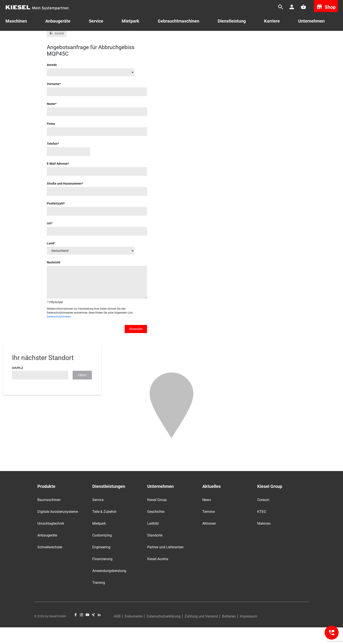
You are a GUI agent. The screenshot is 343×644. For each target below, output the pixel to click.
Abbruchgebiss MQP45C (202, 37)
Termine (209, 528)
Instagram (81, 631)
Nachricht (54, 279)
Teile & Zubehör (104, 528)
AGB (117, 633)
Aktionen (209, 540)
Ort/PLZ (17, 385)
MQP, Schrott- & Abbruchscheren (158, 37)
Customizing (102, 552)
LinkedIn (99, 631)
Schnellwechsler (50, 564)
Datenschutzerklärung (164, 633)
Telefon (52, 160)
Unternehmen (311, 21)
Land (50, 260)
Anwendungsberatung (109, 587)
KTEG (262, 528)
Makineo (264, 540)
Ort (49, 240)
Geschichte (156, 528)
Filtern (82, 392)
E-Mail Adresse (57, 180)
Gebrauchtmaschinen (74, 37)
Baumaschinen (49, 516)
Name (51, 120)
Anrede (52, 81)
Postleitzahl (55, 220)
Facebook (76, 631)
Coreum (263, 516)
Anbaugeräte (47, 552)
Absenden (136, 346)
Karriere (272, 21)
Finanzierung (102, 576)
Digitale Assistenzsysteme (58, 528)
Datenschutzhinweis (59, 333)
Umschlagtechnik (51, 540)
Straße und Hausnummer (64, 200)
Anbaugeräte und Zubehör (112, 37)
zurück (59, 50)
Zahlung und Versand (201, 633)
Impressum (249, 633)
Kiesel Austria (158, 576)
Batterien (229, 633)
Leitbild (153, 540)
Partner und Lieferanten (165, 564)
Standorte (155, 552)
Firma (51, 140)
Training (99, 599)
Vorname (53, 101)
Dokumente (134, 633)
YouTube (87, 631)
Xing (93, 631)
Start (50, 37)
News (207, 516)
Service (96, 21)
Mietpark (130, 21)
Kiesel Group (157, 516)
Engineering (101, 564)
